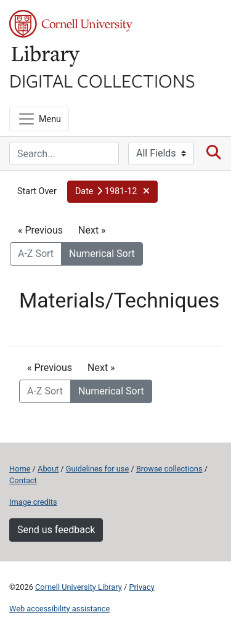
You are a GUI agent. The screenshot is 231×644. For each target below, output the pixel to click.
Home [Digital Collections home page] (20, 469)
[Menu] (39, 119)
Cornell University (71, 24)
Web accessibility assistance (59, 609)
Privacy (141, 587)
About (48, 469)
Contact (23, 480)
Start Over (37, 191)
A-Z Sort (36, 254)
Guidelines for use (97, 469)
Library (46, 56)
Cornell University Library (79, 587)
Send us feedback (56, 530)
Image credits (33, 502)
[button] (112, 192)
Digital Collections (102, 80)
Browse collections (169, 469)
